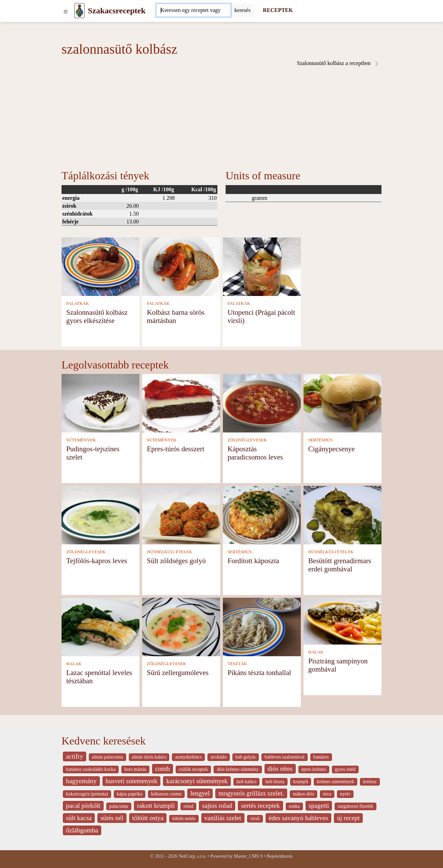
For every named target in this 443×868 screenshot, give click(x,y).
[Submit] (243, 10)
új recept (348, 818)
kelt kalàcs (246, 782)
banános (321, 757)
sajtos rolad (217, 806)
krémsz (370, 782)
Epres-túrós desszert (176, 449)
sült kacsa (79, 818)
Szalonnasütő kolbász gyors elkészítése (97, 316)
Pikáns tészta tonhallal (259, 672)
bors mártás (135, 769)
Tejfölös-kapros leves (97, 561)
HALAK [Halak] (74, 664)
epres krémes (314, 769)
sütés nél (112, 818)
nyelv (345, 794)
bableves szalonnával (284, 757)
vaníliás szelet (223, 818)
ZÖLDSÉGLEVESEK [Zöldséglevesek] (247, 440)
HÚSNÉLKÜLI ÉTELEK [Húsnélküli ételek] (170, 552)
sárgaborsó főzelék (355, 806)
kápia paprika (130, 794)
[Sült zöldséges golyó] (181, 514)
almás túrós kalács (149, 757)
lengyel (200, 793)
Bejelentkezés (280, 856)
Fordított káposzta (253, 561)
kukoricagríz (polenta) (87, 794)
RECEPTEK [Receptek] (278, 10)
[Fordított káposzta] (262, 514)
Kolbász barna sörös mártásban (176, 316)
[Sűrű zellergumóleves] (181, 626)
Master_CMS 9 (248, 856)
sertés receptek (260, 806)
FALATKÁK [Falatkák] (78, 303)
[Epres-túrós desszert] (181, 403)
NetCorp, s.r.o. (193, 856)
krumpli (301, 782)
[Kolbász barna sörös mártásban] (181, 266)
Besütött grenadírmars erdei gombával (340, 565)
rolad (188, 806)
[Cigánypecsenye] (343, 403)
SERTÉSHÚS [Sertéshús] (320, 440)
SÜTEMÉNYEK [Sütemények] (81, 440)
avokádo (219, 757)
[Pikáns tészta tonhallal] (262, 626)
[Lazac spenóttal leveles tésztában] (100, 626)
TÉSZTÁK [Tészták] (237, 664)
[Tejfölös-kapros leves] (100, 514)
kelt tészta (275, 782)
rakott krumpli (156, 806)
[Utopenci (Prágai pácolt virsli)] (262, 266)
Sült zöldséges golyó (176, 561)
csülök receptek (193, 769)
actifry (75, 756)
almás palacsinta (107, 757)
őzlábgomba (82, 830)
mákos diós (304, 794)
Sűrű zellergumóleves (178, 672)
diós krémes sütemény (238, 769)
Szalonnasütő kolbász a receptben (338, 63)
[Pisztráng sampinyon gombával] (343, 620)
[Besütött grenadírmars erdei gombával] (343, 514)
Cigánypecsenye (332, 449)
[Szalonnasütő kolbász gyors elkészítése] (100, 266)
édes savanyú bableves (298, 818)
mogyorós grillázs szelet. (251, 793)
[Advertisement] (221, 118)
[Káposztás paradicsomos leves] (262, 403)
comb (163, 769)
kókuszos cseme (166, 794)
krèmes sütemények (335, 782)
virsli (255, 819)
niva (327, 794)
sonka (294, 806)
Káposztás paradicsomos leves (255, 453)
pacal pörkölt (83, 806)
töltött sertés (184, 819)
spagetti (319, 806)
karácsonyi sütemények (197, 781)
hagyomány (81, 781)
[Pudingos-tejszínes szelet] (100, 403)
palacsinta (119, 806)
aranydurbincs (188, 757)
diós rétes (280, 769)
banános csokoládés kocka (91, 769)
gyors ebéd (345, 769)
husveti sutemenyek (132, 781)
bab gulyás (246, 757)
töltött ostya (148, 818)
